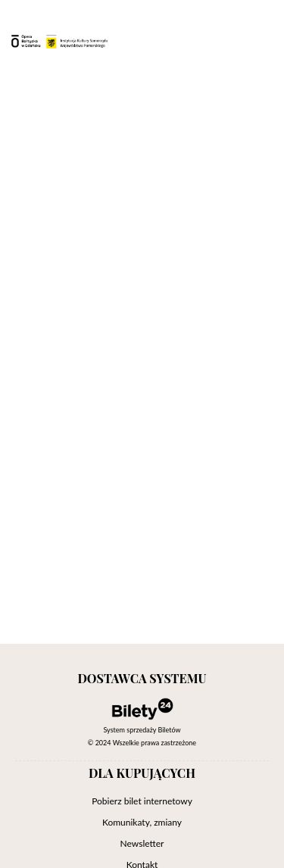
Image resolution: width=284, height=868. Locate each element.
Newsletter (142, 843)
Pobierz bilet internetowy (142, 801)
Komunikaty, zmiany (142, 822)
